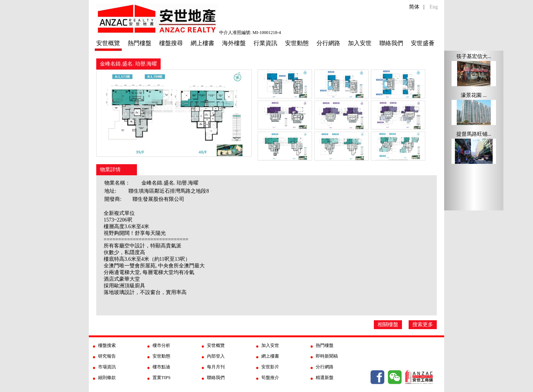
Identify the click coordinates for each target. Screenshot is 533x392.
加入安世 (360, 43)
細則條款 (107, 378)
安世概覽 (108, 43)
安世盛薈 (423, 43)
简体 (414, 7)
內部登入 (216, 356)
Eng (434, 7)
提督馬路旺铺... (474, 134)
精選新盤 (325, 378)
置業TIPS (162, 378)
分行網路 (328, 43)
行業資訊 (265, 43)
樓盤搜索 (107, 345)
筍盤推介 (270, 378)
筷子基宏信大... (474, 56)
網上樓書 (202, 43)
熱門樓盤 (140, 43)
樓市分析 (161, 345)
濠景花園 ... (474, 95)
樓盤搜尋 (171, 43)
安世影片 (270, 367)
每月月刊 (216, 367)
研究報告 (107, 356)
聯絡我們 (391, 43)
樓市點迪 (161, 367)
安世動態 (297, 43)
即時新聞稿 (327, 356)
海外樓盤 (234, 43)
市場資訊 (107, 367)
